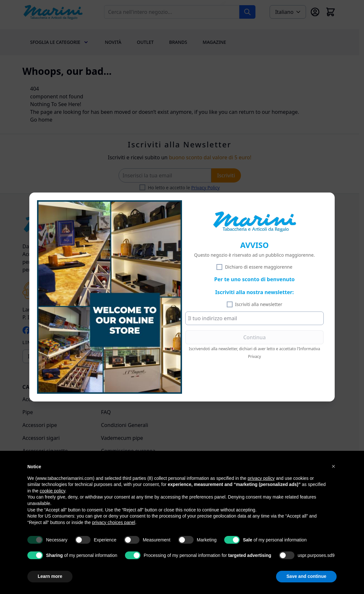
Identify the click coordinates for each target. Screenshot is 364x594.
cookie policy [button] (52, 491)
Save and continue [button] (306, 576)
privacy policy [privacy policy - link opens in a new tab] (261, 478)
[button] (333, 466)
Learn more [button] (50, 576)
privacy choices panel (114, 522)
